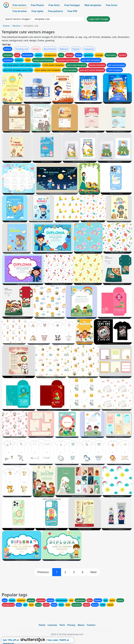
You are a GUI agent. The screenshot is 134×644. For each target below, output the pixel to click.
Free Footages (72, 5)
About (81, 625)
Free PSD (72, 11)
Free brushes (20, 11)
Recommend (50, 49)
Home (6, 26)
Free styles (37, 11)
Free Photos (37, 5)
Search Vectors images (17, 19)
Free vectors (19, 5)
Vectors (16, 26)
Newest (36, 49)
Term (62, 625)
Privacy (71, 625)
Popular (76, 49)
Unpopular (89, 49)
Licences (52, 625)
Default (8, 49)
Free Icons (111, 5)
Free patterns (55, 11)
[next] (93, 572)
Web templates (93, 5)
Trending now (22, 49)
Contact (91, 625)
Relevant (64, 49)
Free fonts (54, 5)
